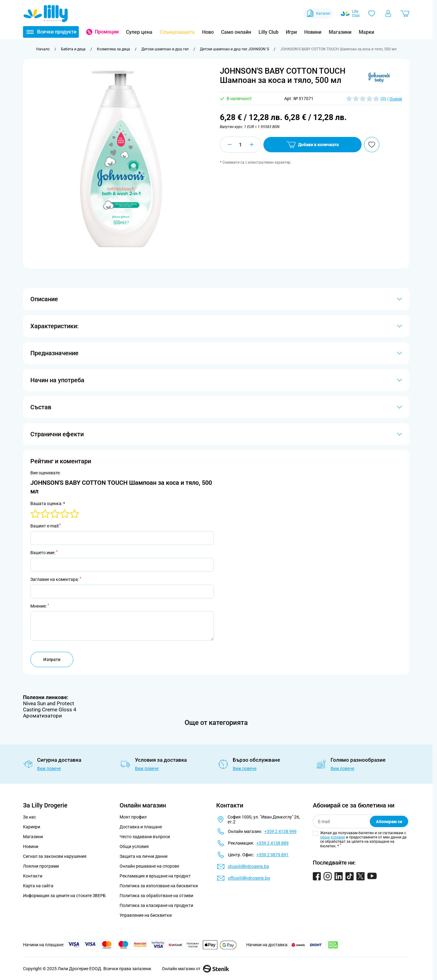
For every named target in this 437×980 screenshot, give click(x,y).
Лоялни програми (41, 866)
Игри (291, 32)
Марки (366, 32)
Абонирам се (389, 822)
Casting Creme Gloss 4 (50, 710)
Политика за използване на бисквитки (159, 886)
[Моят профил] (388, 14)
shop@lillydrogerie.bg (248, 866)
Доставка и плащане (141, 827)
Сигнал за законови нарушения (55, 856)
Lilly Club (268, 32)
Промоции (107, 32)
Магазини (340, 32)
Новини (313, 32)
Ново (208, 32)
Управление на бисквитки (146, 915)
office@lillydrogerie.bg (249, 878)
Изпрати (52, 659)
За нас (29, 817)
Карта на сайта (38, 886)
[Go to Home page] (46, 14)
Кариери (32, 827)
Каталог (318, 14)
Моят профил (133, 817)
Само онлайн (236, 32)
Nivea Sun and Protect (49, 703)
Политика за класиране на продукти (156, 905)
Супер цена (139, 32)
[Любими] (372, 14)
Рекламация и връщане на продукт (156, 876)
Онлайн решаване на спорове (149, 866)
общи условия (333, 837)
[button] (379, 78)
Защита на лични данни (144, 856)
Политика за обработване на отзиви (156, 896)
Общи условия (134, 846)
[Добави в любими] (372, 145)
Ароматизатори (42, 716)
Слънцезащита (177, 32)
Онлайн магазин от (195, 969)
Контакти (33, 876)
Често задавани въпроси (145, 837)
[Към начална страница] (43, 49)
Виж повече (49, 768)
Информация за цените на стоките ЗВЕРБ (64, 896)
